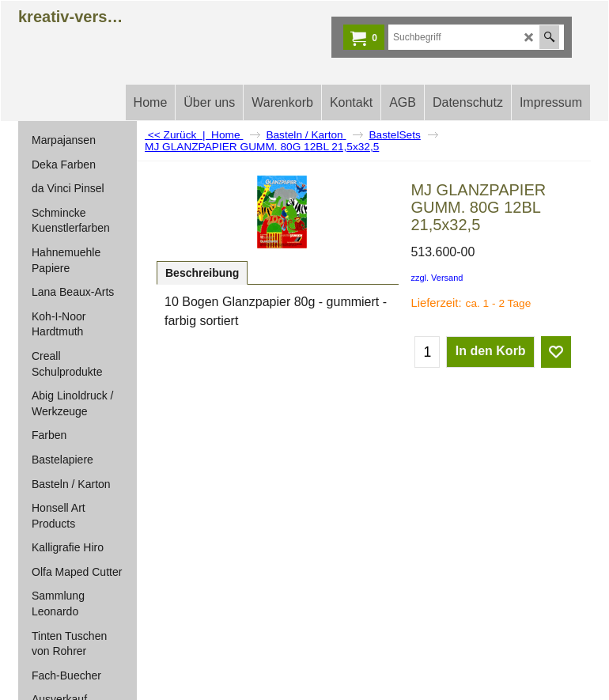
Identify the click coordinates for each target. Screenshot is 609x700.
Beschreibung (202, 273)
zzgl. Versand (437, 278)
